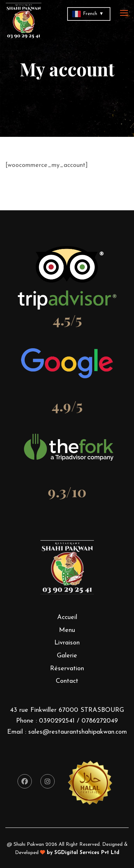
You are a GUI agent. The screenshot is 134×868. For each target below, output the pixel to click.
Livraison (67, 643)
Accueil (67, 617)
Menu (67, 630)
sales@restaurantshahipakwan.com (78, 732)
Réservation (67, 669)
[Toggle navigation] (125, 13)
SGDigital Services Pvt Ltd (87, 853)
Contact (67, 681)
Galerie (67, 656)
